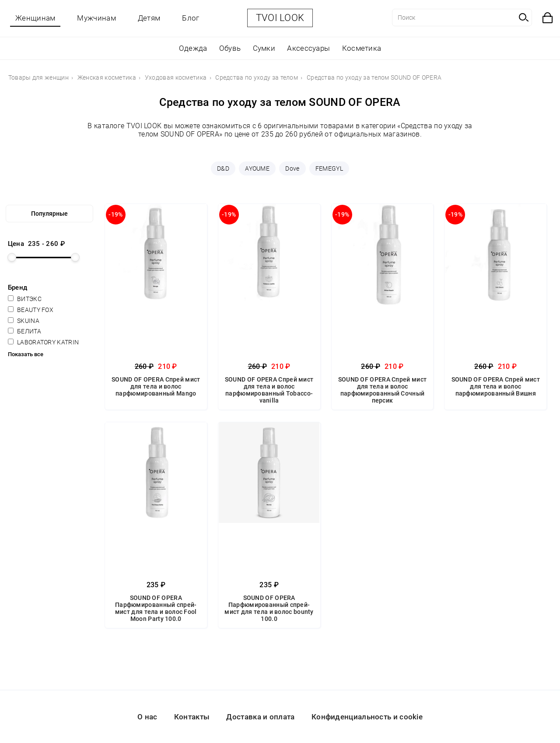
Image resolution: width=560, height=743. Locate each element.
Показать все (26, 354)
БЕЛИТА (24, 331)
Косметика (362, 48)
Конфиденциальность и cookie (367, 717)
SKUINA (24, 321)
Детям (149, 18)
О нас (147, 717)
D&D (223, 168)
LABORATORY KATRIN (43, 342)
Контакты (192, 717)
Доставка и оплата (260, 717)
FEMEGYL (329, 168)
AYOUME (257, 168)
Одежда (193, 48)
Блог (191, 18)
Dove (292, 168)
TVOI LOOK (280, 18)
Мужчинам (96, 18)
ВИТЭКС (25, 299)
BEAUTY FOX (31, 310)
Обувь (230, 48)
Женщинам (35, 18)
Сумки (264, 48)
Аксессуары (308, 48)
